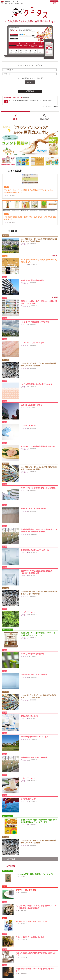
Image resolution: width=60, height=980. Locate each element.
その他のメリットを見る (50, 106)
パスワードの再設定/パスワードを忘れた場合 (30, 78)
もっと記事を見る (9, 859)
